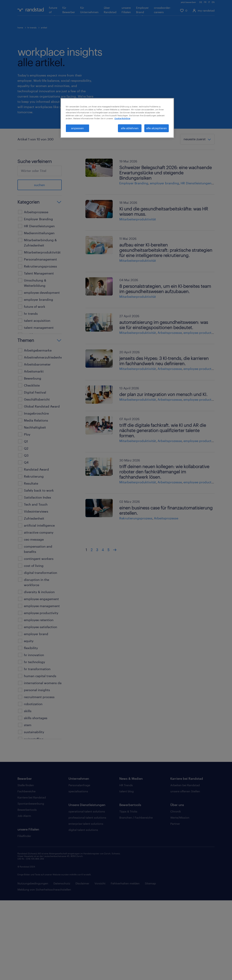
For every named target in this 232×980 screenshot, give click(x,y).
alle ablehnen (130, 128)
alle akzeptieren (157, 128)
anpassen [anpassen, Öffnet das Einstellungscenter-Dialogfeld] (77, 128)
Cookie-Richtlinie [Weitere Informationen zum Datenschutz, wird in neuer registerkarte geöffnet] (122, 118)
